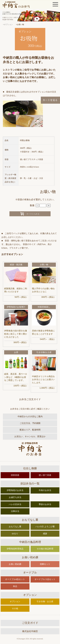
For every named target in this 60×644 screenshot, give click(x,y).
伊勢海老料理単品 (15, 549)
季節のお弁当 (45, 504)
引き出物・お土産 (45, 601)
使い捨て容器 (45, 475)
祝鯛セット (45, 564)
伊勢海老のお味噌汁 (16, 307)
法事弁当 (15, 511)
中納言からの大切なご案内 (30, 416)
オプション (30, 595)
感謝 (45, 534)
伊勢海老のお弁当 (15, 490)
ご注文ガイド (30, 623)
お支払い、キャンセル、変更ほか (30, 436)
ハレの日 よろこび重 (45, 527)
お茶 (16, 352)
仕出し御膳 (30, 468)
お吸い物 (44, 265)
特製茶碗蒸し (44, 307)
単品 (15, 586)
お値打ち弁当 (15, 497)
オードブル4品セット (15, 579)
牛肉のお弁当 (45, 490)
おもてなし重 (30, 520)
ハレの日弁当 (15, 504)
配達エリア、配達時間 (30, 430)
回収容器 (15, 475)
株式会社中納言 (30, 631)
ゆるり (15, 534)
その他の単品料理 (45, 549)
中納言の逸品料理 (30, 542)
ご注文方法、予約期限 (30, 423)
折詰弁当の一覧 (30, 484)
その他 (15, 608)
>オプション (8, 24)
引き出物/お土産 (44, 352)
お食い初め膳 (30, 557)
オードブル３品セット (45, 579)
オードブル (30, 573)
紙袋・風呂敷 (16, 265)
